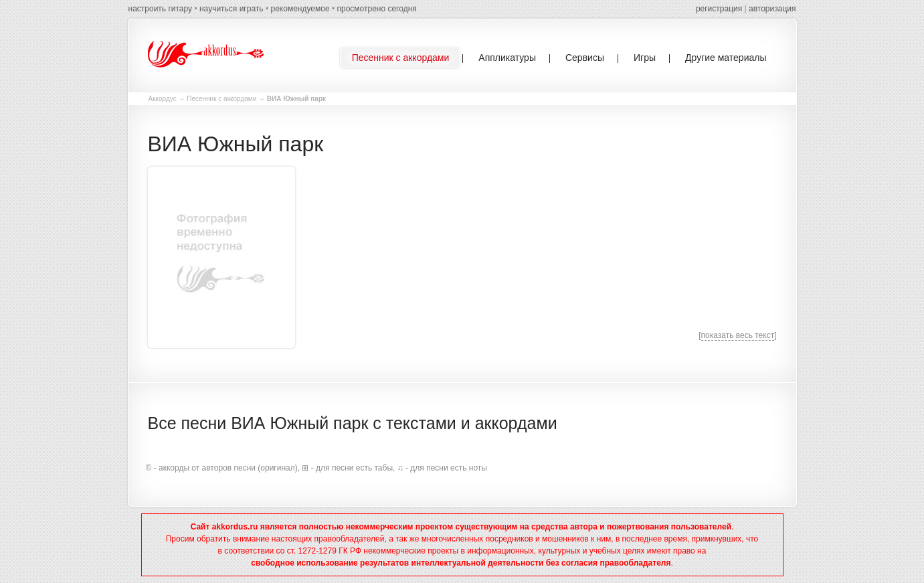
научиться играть (232, 9)
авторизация (772, 9)
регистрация (719, 9)
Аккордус (163, 99)
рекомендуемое (300, 9)
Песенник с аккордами (221, 99)
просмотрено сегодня (376, 9)
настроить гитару (161, 9)
